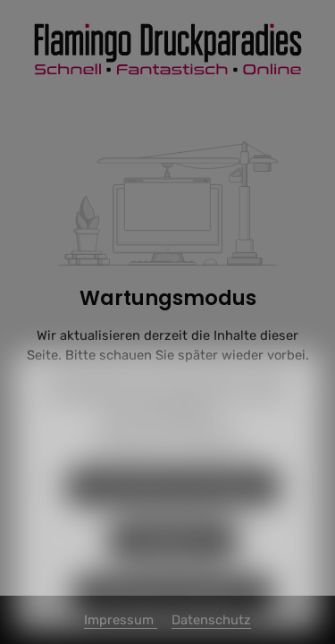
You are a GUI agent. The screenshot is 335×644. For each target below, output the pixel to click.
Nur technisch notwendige (173, 508)
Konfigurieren (173, 562)
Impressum (209, 461)
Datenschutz (132, 461)
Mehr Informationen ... (167, 435)
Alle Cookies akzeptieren (173, 615)
